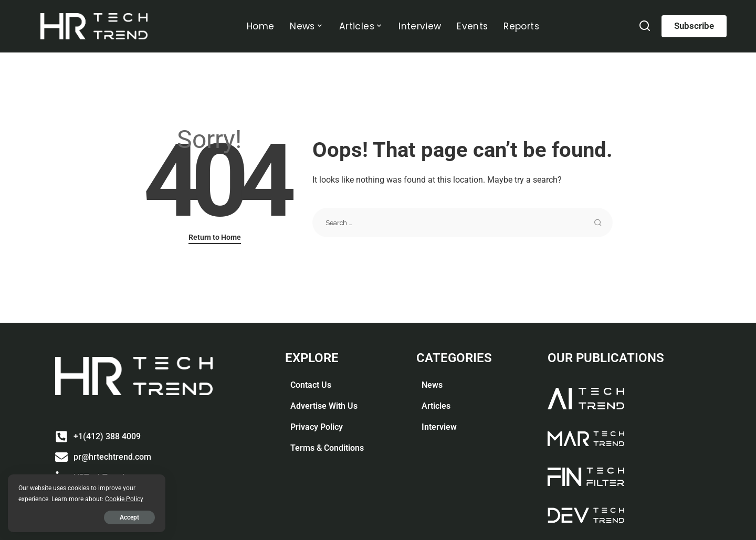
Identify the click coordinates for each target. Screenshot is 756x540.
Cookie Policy (124, 499)
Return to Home (215, 237)
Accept (129, 517)
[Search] (645, 29)
